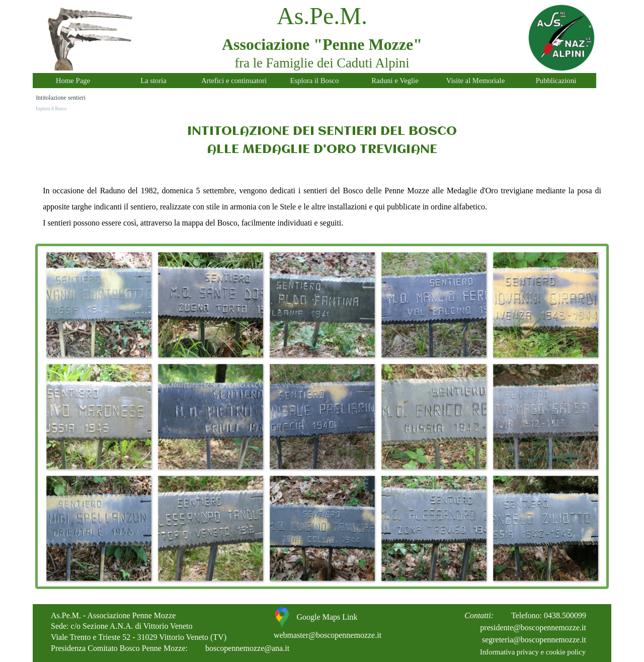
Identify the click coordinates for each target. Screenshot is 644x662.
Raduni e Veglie (395, 81)
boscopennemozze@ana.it (247, 648)
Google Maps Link (327, 617)
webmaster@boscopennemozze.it (328, 635)
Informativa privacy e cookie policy (533, 652)
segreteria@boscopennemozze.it (534, 640)
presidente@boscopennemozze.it (533, 628)
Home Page (73, 81)
